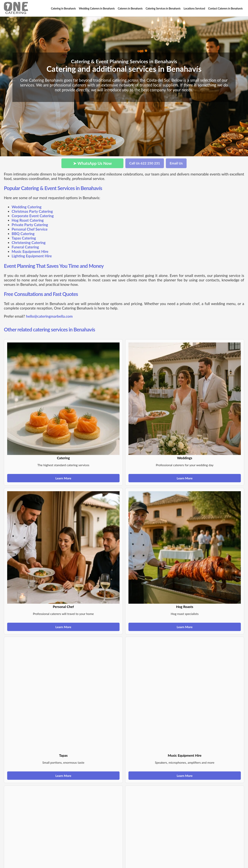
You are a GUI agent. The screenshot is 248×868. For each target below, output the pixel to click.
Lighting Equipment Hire (32, 256)
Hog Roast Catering (28, 220)
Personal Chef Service (30, 229)
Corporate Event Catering (33, 216)
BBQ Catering (23, 234)
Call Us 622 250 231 (145, 163)
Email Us (176, 163)
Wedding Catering (27, 207)
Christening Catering (29, 243)
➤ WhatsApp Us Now (92, 163)
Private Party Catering (30, 225)
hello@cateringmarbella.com (49, 316)
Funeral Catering (25, 247)
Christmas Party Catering (32, 211)
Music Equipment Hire (30, 251)
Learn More (63, 478)
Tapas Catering (24, 238)
